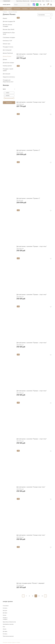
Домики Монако (7, 56)
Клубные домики (7, 66)
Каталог (7, 9)
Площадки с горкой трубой (8, 70)
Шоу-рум (32, 9)
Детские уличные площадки (7, 25)
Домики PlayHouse (8, 53)
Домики (5, 59)
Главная (5, 12)
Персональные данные (8, 636)
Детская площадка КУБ (9, 21)
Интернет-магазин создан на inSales (11, 642)
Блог (43, 1)
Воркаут (5, 18)
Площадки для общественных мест (8, 81)
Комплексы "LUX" (7, 41)
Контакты (25, 9)
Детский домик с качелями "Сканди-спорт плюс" (31, 102)
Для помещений (7, 50)
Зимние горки (7, 44)
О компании (17, 9)
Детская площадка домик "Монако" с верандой (30, 583)
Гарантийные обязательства (23, 1)
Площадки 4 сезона (8, 47)
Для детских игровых (8, 63)
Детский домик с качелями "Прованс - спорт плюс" (32, 54)
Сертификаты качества (36, 1)
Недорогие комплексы (9, 77)
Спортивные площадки (9, 37)
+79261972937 (7, 1)
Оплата (47, 1)
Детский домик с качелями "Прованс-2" (28, 150)
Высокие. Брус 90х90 (9, 29)
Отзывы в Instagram (5, 618)
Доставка (39, 9)
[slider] (4, 98)
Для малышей (6, 74)
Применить (9, 103)
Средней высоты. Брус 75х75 (9, 33)
